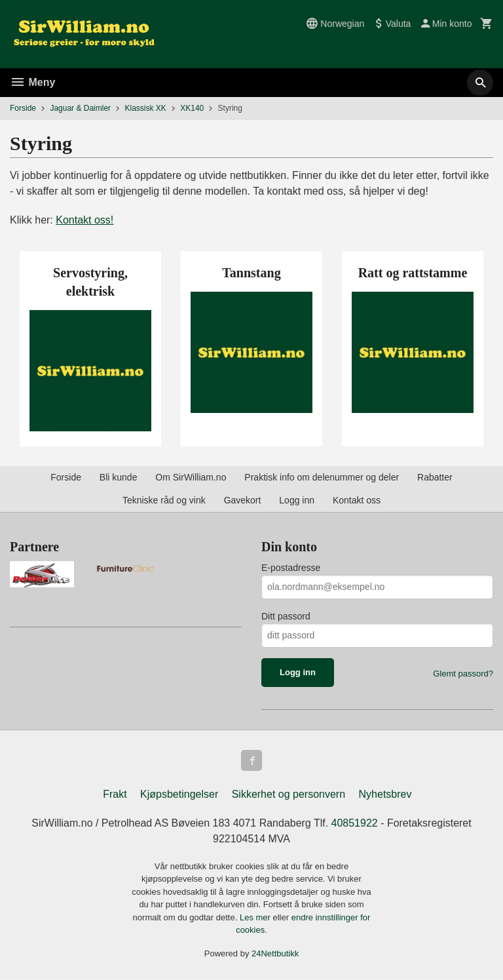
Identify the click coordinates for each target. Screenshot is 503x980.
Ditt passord (286, 616)
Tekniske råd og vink (164, 500)
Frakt (115, 794)
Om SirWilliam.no (191, 477)
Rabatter (435, 477)
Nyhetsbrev (385, 794)
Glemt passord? (463, 674)
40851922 (355, 823)
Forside (23, 108)
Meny (32, 82)
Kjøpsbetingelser (179, 794)
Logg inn (297, 500)
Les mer (256, 917)
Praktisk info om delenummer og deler (322, 477)
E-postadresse (291, 568)
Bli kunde (119, 477)
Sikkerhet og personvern (289, 794)
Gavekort (243, 500)
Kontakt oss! (84, 220)
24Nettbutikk (275, 953)
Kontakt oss (357, 500)
